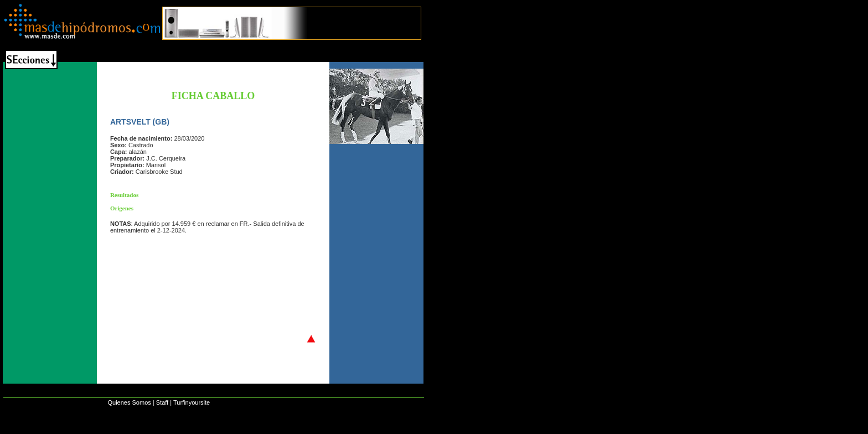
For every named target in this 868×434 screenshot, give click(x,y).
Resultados (124, 195)
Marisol (156, 165)
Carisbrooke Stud (159, 172)
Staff (162, 402)
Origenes (122, 208)
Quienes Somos (129, 402)
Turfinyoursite (192, 402)
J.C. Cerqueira (166, 158)
